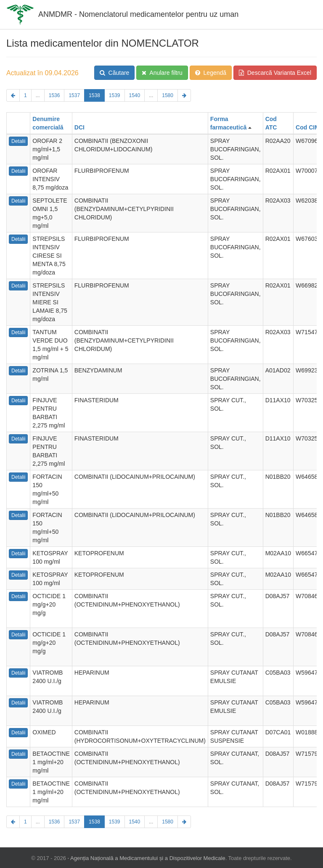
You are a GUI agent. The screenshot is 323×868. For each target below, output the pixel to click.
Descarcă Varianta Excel (275, 73)
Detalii (18, 141)
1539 (115, 95)
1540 (135, 95)
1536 (54, 95)
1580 (168, 95)
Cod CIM (308, 127)
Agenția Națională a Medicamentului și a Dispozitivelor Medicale (148, 858)
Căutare (115, 73)
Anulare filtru (162, 73)
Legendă (211, 73)
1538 (94, 95)
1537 (74, 95)
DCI (79, 127)
